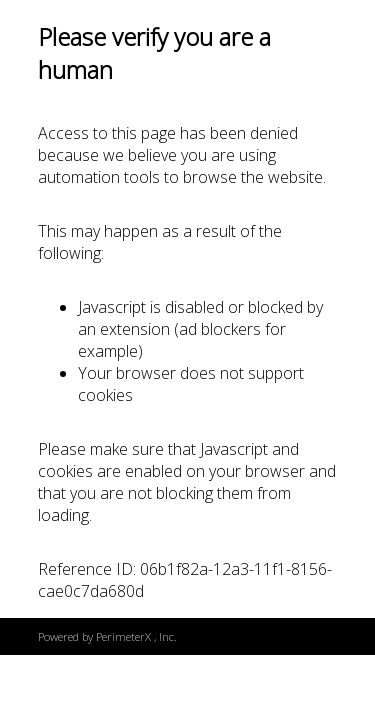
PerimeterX (123, 636)
